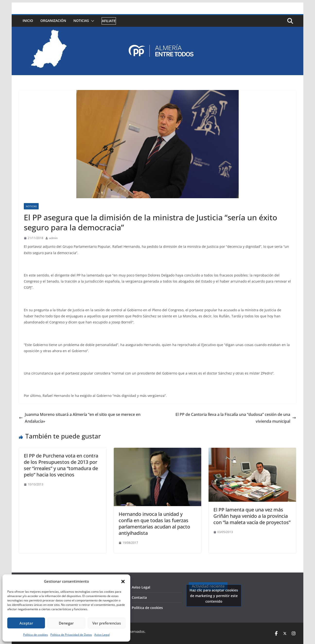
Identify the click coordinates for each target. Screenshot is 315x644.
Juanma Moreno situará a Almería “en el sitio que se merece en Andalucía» (80, 418)
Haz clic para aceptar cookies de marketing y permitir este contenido (214, 595)
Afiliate (109, 21)
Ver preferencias (107, 623)
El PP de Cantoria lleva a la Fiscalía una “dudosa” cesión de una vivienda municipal (236, 418)
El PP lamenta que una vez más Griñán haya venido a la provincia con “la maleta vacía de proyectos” (252, 516)
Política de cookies (35, 635)
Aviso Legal (102, 635)
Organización (53, 21)
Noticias (81, 21)
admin (53, 238)
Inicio (28, 21)
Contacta (139, 597)
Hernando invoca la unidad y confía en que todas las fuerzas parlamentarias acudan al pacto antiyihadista (154, 523)
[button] (123, 581)
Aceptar (26, 623)
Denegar (66, 623)
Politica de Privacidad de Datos (71, 635)
